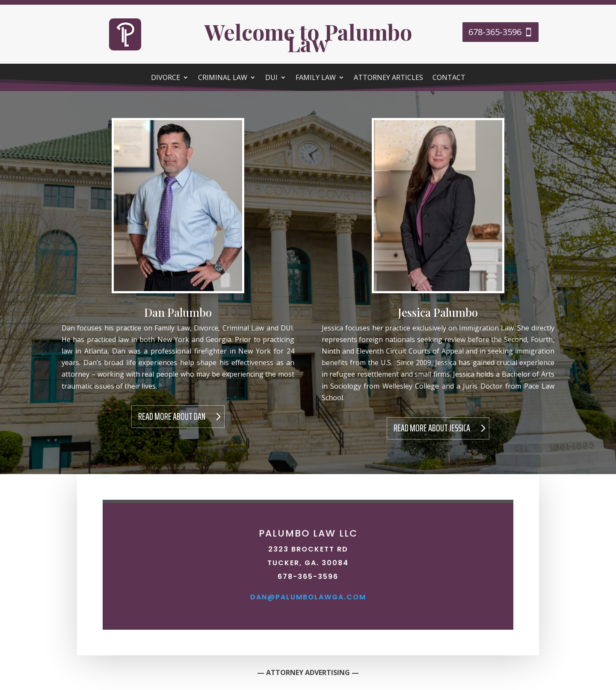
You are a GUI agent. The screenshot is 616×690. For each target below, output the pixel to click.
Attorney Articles (388, 78)
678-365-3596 (495, 32)
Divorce (166, 78)
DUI (271, 78)
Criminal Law (223, 78)
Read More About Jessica (432, 428)
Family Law (316, 78)
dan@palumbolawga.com (308, 597)
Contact (449, 78)
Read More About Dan (172, 417)
